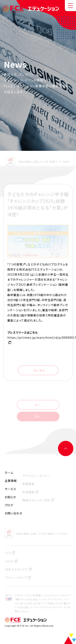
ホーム (9, 473)
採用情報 (28, 493)
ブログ (9, 505)
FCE (8, 554)
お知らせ (10, 497)
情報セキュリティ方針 (36, 501)
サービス (10, 489)
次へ (38, 417)
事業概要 (28, 484)
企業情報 (11, 481)
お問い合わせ (13, 513)
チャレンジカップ (16, 578)
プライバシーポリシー (36, 476)
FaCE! (10, 562)
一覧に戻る (38, 371)
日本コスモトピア (17, 570)
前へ (38, 405)
